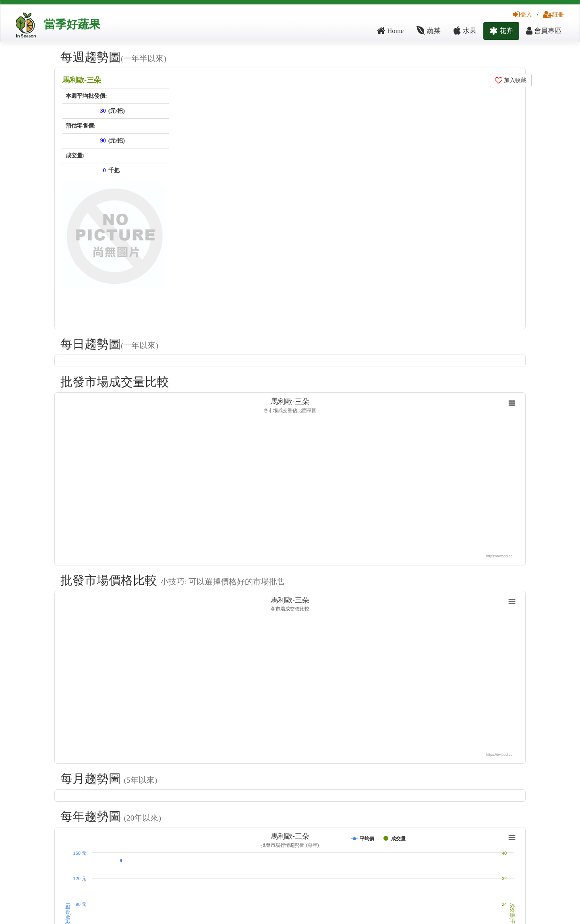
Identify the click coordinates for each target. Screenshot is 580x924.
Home (390, 31)
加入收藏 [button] (511, 80)
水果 (465, 31)
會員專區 (544, 31)
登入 (522, 14)
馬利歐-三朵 (82, 80)
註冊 (554, 14)
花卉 (501, 31)
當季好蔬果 (72, 24)
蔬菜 (429, 31)
